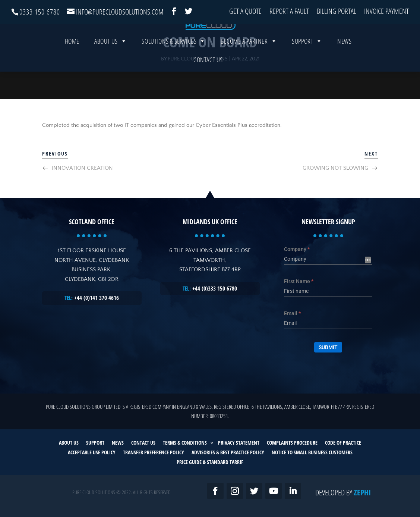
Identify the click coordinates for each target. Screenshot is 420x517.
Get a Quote (245, 12)
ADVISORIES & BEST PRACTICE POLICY (228, 452)
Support (307, 66)
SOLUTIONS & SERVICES (174, 66)
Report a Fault (289, 12)
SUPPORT (95, 443)
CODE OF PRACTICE (343, 443)
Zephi (362, 492)
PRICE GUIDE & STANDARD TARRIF (210, 462)
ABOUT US (69, 443)
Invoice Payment (386, 12)
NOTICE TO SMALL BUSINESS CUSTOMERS (312, 452)
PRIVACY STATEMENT (239, 443)
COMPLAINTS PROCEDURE (292, 443)
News (344, 66)
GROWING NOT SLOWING (335, 168)
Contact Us (208, 85)
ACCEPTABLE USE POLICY (92, 452)
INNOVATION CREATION (82, 168)
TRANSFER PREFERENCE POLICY (154, 452)
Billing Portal (337, 12)
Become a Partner (249, 66)
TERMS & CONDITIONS (185, 443)
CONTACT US (143, 443)
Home (72, 66)
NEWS (118, 443)
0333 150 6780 (40, 12)
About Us (110, 66)
